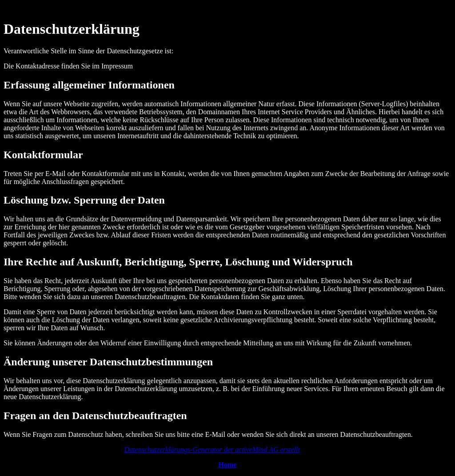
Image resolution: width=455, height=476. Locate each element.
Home (228, 465)
